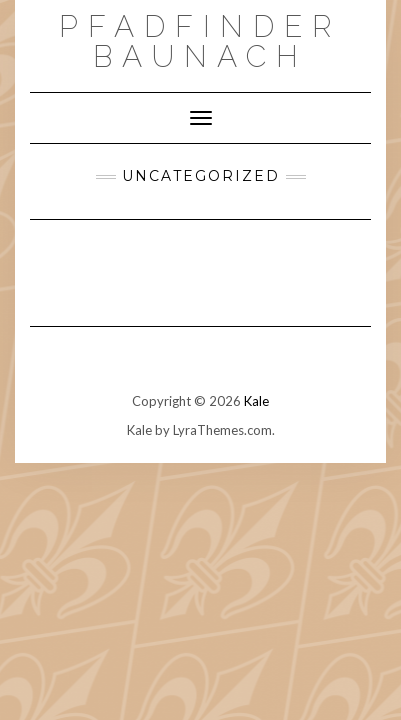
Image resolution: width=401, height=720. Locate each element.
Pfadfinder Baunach (200, 41)
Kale (256, 401)
